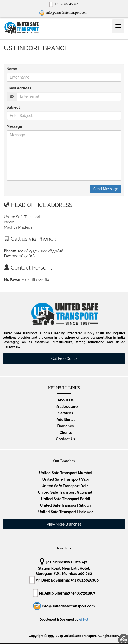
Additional (65, 420)
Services (66, 413)
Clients (66, 433)
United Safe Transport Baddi (66, 499)
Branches (65, 426)
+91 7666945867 (63, 4)
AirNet (84, 620)
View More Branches (64, 524)
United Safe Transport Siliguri (66, 505)
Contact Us (66, 439)
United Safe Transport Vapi (66, 479)
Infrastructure (66, 407)
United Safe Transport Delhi (66, 486)
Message (14, 126)
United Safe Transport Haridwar (65, 512)
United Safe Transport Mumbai (66, 473)
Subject (13, 107)
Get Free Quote (64, 359)
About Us (65, 400)
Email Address (19, 88)
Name (12, 69)
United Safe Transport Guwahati (65, 492)
